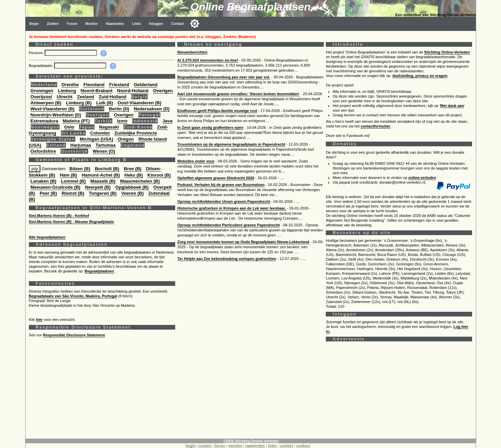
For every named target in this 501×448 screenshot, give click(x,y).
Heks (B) (134, 175)
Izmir (122, 121)
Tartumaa (106, 145)
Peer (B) (48, 193)
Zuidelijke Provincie (136, 133)
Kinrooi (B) (159, 175)
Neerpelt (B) (98, 187)
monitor (235, 446)
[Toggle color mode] (195, 24)
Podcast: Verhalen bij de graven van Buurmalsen (221, 185)
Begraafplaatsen (99, 271)
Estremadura (44, 121)
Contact (178, 24)
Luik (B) (105, 103)
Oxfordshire (43, 151)
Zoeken (53, 24)
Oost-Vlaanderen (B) (140, 103)
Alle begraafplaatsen (47, 237)
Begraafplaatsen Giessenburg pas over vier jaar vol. (224, 77)
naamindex (255, 446)
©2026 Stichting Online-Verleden (251, 441)
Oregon (126, 139)
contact (286, 446)
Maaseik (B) (103, 181)
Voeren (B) (132, 193)
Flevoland (94, 85)
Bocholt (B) (107, 169)
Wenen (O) (104, 151)
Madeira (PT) (76, 121)
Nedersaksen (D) (152, 109)
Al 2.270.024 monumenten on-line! (208, 60)
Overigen (163, 91)
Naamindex (115, 24)
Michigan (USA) (96, 139)
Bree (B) (132, 169)
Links (137, 24)
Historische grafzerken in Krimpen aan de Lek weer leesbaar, (232, 208)
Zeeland (86, 97)
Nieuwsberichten (192, 52)
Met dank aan (452, 106)
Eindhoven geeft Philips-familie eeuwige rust (217, 111)
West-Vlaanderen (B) (53, 109)
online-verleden (422, 178)
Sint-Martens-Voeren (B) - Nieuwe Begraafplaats (71, 222)
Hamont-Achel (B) (101, 175)
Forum (72, 24)
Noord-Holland (133, 91)
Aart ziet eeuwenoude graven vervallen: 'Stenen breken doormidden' (238, 94)
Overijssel (41, 97)
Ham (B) (69, 175)
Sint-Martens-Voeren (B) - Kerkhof (59, 216)
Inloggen (156, 24)
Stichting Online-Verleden (447, 52)
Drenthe (70, 85)
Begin (34, 24)
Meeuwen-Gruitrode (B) (56, 187)
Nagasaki (109, 127)
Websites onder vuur (196, 161)
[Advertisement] (231, 391)
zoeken (205, 446)
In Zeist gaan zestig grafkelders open (210, 127)
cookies (303, 446)
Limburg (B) (79, 103)
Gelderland (146, 85)
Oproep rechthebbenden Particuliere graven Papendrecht (228, 225)
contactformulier (375, 126)
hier (40, 320)
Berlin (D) (119, 109)
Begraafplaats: (42, 66)
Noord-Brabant (97, 91)
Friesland (119, 85)
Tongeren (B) (103, 193)
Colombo (100, 133)
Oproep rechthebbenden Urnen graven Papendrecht (224, 201)
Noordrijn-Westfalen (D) (56, 115)
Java (167, 121)
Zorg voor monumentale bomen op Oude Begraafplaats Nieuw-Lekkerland (243, 242)
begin (191, 446)
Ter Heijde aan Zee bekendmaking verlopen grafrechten (227, 259)
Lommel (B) (73, 181)
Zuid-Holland (113, 97)
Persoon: (37, 53)
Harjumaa (81, 145)
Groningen (42, 91)
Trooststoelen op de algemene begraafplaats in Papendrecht (231, 144)
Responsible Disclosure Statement (74, 335)
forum (220, 446)
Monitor (92, 24)
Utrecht (64, 97)
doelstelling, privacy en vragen (420, 76)
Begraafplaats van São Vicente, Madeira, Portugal (73, 296)
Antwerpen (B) (46, 103)
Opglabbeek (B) (132, 187)
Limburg (67, 91)
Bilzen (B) (80, 169)
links (272, 446)
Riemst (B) (73, 193)
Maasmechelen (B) (140, 181)
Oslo (69, 127)
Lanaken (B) (44, 181)
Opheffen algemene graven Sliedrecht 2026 (216, 178)
